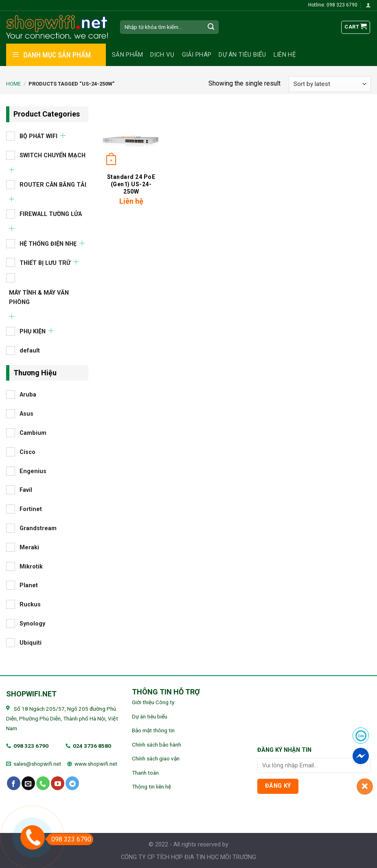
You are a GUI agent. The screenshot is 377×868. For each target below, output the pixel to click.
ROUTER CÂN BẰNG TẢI (53, 184)
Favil (26, 490)
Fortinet (31, 509)
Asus (26, 414)
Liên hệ (285, 55)
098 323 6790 (31, 746)
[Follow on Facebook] (14, 783)
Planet (29, 585)
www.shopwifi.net (96, 764)
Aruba (28, 395)
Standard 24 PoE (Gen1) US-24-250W (131, 184)
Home (13, 84)
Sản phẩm (127, 55)
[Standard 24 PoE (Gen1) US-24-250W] (131, 137)
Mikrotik (31, 566)
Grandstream (38, 528)
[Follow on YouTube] (58, 783)
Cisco (27, 452)
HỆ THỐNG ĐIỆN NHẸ (48, 243)
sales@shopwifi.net (37, 764)
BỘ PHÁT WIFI (38, 136)
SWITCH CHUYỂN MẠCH (53, 155)
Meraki (29, 547)
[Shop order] (330, 84)
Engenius (33, 471)
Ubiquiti (31, 642)
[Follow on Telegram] (72, 783)
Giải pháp (197, 55)
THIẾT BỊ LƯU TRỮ (45, 263)
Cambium (33, 433)
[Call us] (43, 783)
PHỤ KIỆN (33, 332)
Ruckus (30, 605)
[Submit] (211, 27)
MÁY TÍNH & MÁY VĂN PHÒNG (39, 297)
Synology (32, 624)
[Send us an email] (28, 783)
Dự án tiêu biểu (242, 55)
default (30, 350)
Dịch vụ (162, 55)
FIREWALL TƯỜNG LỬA (51, 214)
